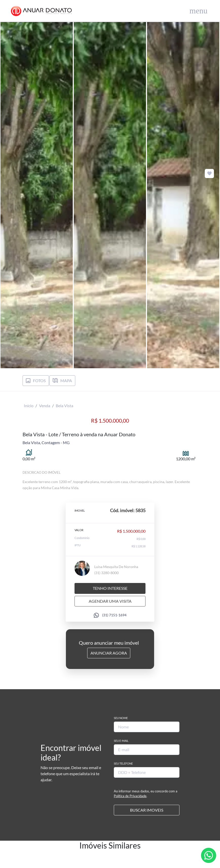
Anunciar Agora (109, 653)
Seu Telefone (123, 763)
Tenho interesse (110, 588)
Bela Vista (65, 406)
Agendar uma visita (110, 601)
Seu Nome (121, 718)
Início (29, 406)
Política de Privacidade (130, 796)
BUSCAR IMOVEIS (147, 810)
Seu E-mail (121, 741)
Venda (45, 406)
